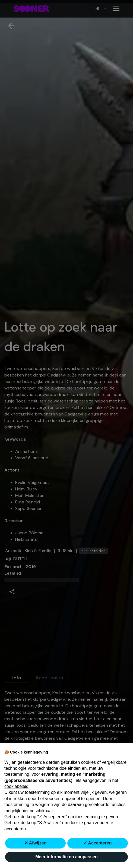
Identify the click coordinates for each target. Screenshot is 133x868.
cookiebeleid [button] (16, 786)
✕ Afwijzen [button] (36, 843)
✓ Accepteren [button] (98, 843)
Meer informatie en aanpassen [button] (66, 857)
